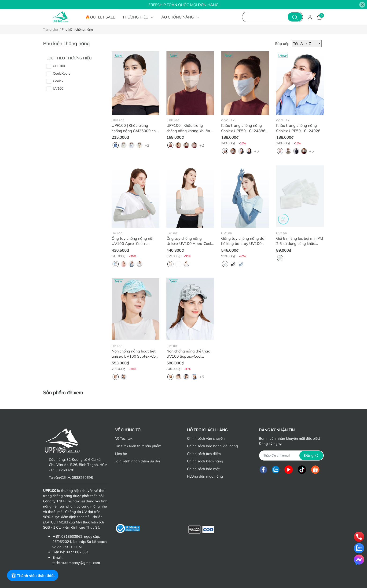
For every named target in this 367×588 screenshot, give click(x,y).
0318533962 (72, 536)
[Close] (362, 5)
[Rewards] (33, 575)
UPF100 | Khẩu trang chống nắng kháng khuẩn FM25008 (188, 131)
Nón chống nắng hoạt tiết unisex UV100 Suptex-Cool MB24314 (135, 356)
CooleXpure (62, 73)
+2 (147, 145)
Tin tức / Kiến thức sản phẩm (138, 446)
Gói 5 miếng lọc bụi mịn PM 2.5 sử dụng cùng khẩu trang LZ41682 (300, 244)
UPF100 (59, 66)
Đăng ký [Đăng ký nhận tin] (311, 455)
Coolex (58, 81)
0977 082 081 (77, 552)
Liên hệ (121, 454)
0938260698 (82, 477)
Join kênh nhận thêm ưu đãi (138, 461)
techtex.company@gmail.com (76, 563)
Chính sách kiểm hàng (205, 461)
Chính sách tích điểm (204, 454)
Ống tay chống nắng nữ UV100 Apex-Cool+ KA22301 (132, 244)
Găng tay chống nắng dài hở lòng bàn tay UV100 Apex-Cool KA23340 (243, 244)
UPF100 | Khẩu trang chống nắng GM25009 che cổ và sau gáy (135, 131)
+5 (312, 151)
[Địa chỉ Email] (291, 456)
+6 (257, 151)
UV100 (58, 88)
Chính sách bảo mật (203, 469)
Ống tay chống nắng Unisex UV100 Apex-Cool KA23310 (189, 244)
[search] (295, 17)
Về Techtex (124, 438)
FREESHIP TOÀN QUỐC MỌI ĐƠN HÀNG (183, 5)
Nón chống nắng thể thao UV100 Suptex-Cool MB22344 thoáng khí (188, 356)
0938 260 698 (63, 470)
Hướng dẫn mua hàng (205, 476)
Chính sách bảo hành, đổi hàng (212, 446)
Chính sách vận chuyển (206, 438)
